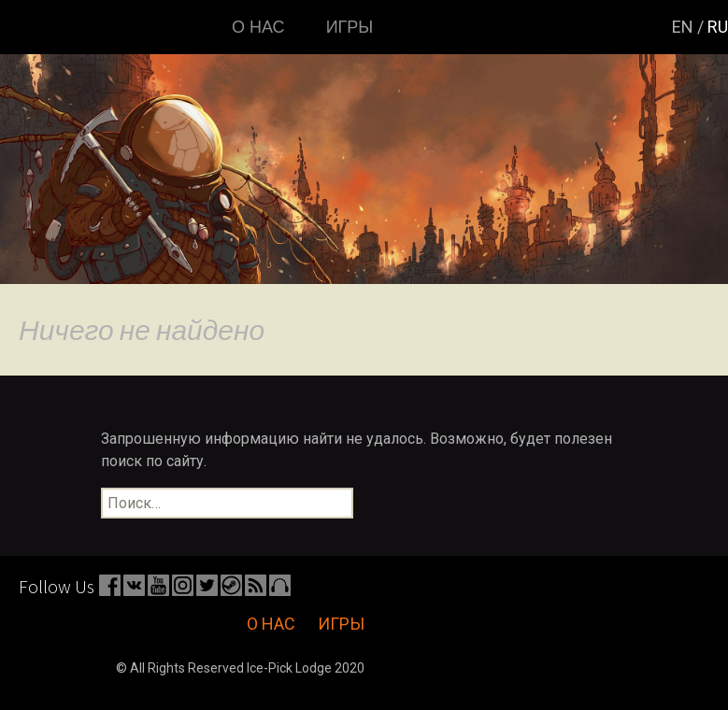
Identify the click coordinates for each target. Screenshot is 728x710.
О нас (258, 27)
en (683, 27)
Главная (57, 27)
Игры (350, 27)
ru (718, 27)
